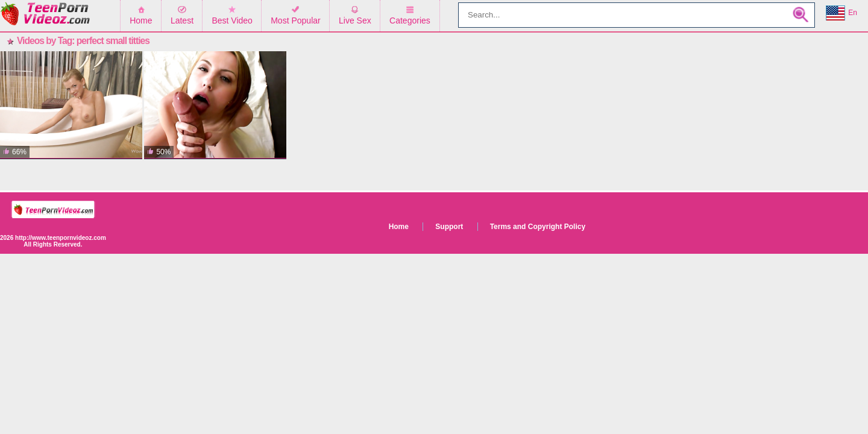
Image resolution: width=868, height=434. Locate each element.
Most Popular (295, 20)
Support (449, 227)
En (841, 13)
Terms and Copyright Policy (538, 227)
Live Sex (355, 20)
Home (141, 20)
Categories (410, 20)
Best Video (232, 20)
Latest (182, 20)
